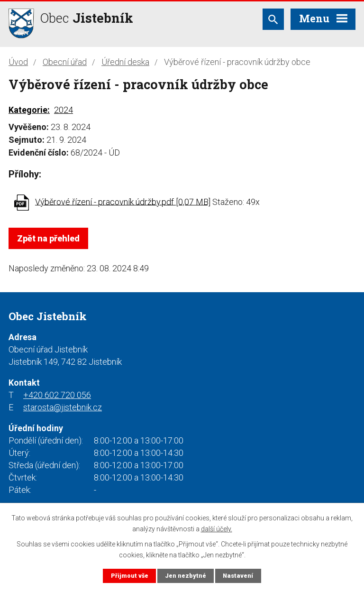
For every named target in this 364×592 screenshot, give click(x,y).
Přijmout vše (130, 576)
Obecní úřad (65, 62)
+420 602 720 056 (57, 395)
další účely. (217, 528)
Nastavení (238, 576)
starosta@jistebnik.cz (63, 407)
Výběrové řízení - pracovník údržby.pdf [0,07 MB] (123, 201)
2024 (64, 110)
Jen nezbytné (186, 576)
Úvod (18, 62)
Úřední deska (125, 62)
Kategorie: (29, 110)
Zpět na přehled (48, 238)
